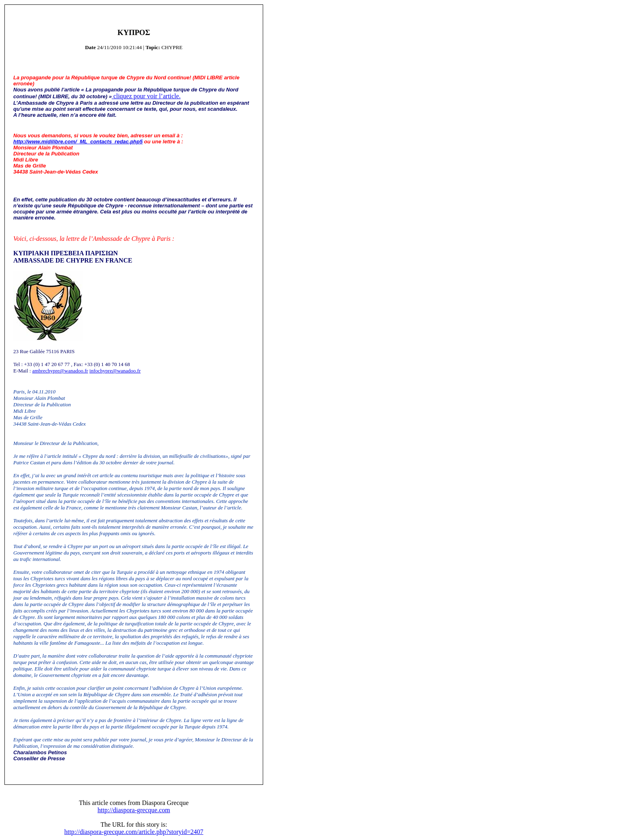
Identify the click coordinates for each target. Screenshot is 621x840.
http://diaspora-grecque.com (134, 810)
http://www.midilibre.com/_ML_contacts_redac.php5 (78, 142)
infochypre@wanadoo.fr (115, 371)
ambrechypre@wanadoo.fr (60, 371)
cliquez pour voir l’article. (146, 96)
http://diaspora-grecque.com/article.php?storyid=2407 (134, 832)
